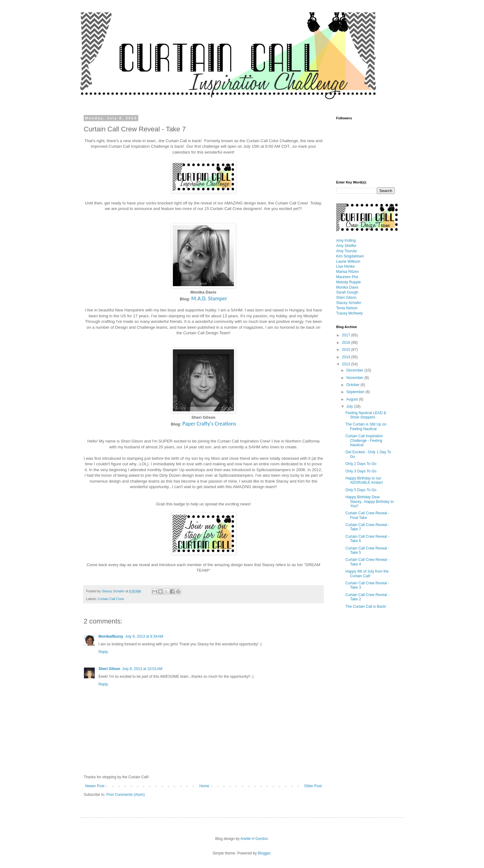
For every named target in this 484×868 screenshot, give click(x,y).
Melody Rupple (348, 282)
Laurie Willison (348, 261)
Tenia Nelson (347, 308)
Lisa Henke (345, 266)
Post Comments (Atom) (125, 795)
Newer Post (95, 786)
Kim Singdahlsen (350, 256)
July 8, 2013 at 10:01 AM (142, 669)
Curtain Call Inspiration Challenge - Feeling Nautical (364, 440)
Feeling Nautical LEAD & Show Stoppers (366, 415)
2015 (347, 350)
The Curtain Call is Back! (366, 607)
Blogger (264, 853)
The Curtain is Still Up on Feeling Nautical (366, 426)
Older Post (313, 786)
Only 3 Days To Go (361, 471)
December (355, 370)
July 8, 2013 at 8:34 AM (144, 636)
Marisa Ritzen (347, 272)
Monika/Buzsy (111, 636)
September (356, 392)
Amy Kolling (346, 241)
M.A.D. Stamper (209, 298)
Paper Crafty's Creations (209, 424)
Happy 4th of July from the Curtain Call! (367, 574)
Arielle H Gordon (254, 839)
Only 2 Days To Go (361, 464)
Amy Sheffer (346, 246)
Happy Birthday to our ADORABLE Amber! (364, 480)
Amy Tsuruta (346, 251)
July (350, 406)
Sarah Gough (347, 292)
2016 (347, 343)
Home (204, 786)
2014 (347, 357)
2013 (347, 364)
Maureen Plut (347, 277)
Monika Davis (347, 287)
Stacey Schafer (349, 303)
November (355, 378)
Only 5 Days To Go (361, 490)
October (353, 385)
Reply (103, 652)
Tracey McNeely (349, 313)
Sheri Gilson (109, 669)
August (353, 399)
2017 (347, 335)
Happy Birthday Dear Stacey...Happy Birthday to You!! (369, 502)
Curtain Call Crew (111, 599)
